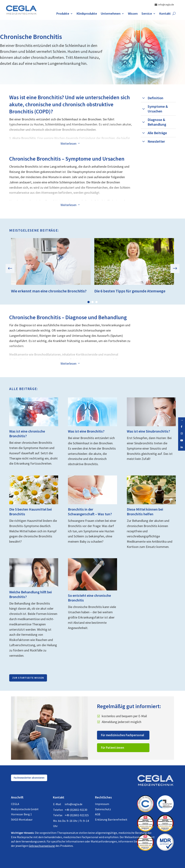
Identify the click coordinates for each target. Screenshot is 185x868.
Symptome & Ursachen (158, 109)
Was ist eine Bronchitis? (86, 431)
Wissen (133, 14)
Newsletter (156, 141)
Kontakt (165, 14)
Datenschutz (103, 809)
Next (172, 269)
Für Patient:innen (113, 748)
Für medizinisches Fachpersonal (123, 735)
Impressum (102, 804)
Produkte (63, 14)
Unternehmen (111, 14)
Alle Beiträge (157, 133)
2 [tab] (92, 302)
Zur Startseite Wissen (28, 678)
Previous (13, 269)
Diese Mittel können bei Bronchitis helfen (145, 512)
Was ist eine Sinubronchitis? (148, 431)
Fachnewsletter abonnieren (29, 778)
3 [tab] (96, 302)
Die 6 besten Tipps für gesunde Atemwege (130, 291)
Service (147, 14)
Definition (155, 98)
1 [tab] (89, 302)
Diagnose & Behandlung (157, 122)
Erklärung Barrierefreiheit (111, 819)
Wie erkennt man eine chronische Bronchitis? (49, 291)
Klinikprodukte (87, 14)
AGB (98, 814)
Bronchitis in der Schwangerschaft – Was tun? (90, 512)
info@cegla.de (74, 804)
